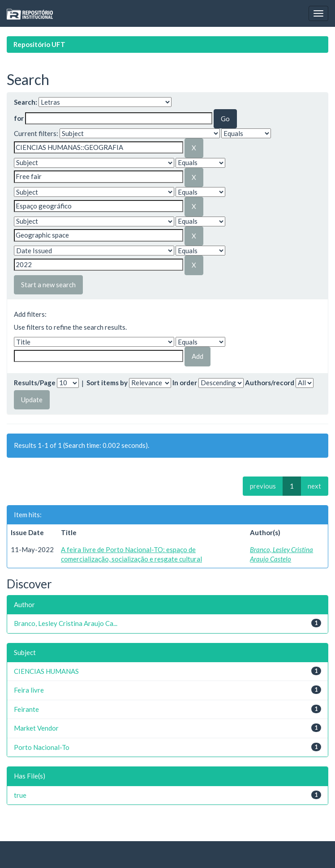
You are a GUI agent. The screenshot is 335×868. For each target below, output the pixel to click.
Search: (26, 102)
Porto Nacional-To (42, 747)
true (20, 795)
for (19, 118)
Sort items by (107, 383)
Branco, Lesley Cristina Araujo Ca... (66, 623)
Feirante (26, 709)
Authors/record (270, 383)
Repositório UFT (39, 44)
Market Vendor (36, 728)
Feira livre (29, 690)
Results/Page (35, 383)
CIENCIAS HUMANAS (46, 671)
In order (185, 383)
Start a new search (48, 285)
